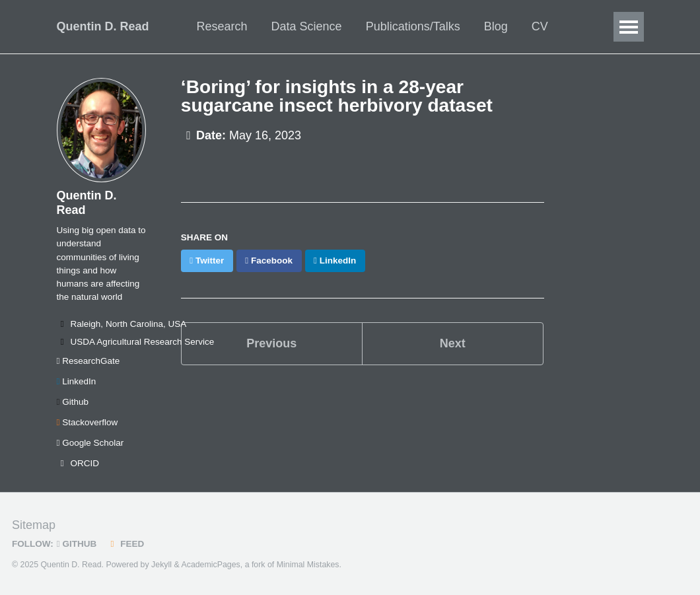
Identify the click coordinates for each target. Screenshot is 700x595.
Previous (271, 343)
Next (453, 343)
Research (222, 26)
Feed (125, 544)
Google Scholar (90, 443)
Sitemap (34, 525)
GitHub (77, 544)
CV (540, 26)
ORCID (78, 463)
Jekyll (161, 565)
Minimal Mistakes (308, 565)
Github (73, 402)
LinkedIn (77, 381)
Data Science (307, 26)
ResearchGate (88, 361)
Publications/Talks (413, 26)
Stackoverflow (87, 422)
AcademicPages (210, 565)
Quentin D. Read (103, 26)
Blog (496, 26)
